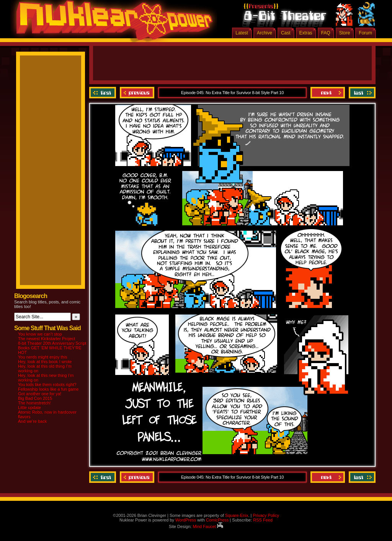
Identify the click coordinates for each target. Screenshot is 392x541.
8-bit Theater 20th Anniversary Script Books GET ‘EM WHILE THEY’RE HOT (52, 348)
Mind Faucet (208, 526)
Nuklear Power (112, 23)
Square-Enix (237, 515)
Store (345, 33)
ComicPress (217, 520)
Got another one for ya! (40, 394)
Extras (306, 33)
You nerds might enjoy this (43, 357)
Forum (365, 33)
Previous (137, 93)
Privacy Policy (266, 515)
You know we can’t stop (40, 334)
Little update (29, 407)
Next (328, 93)
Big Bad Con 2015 (35, 398)
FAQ (326, 33)
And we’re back (32, 421)
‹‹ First (104, 93)
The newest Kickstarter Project (47, 339)
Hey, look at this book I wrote (45, 362)
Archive (265, 33)
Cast (286, 33)
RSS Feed (263, 520)
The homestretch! (34, 403)
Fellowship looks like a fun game (48, 389)
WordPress (186, 520)
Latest (242, 33)
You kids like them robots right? (47, 385)
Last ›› (361, 93)
